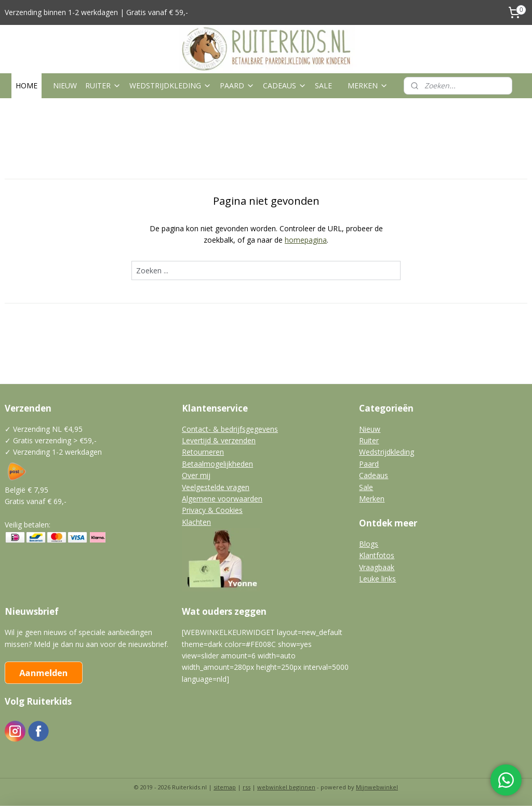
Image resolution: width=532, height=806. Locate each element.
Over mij (196, 475)
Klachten (196, 522)
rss (247, 787)
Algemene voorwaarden (222, 499)
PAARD (237, 85)
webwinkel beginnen (286, 787)
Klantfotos (377, 555)
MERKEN (368, 85)
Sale (366, 487)
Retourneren (203, 452)
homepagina (306, 240)
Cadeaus (374, 475)
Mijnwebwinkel (377, 787)
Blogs (369, 544)
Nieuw (370, 429)
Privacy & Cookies (212, 510)
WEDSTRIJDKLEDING (170, 85)
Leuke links (377, 579)
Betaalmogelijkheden (217, 464)
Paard (369, 464)
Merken (372, 499)
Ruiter (369, 440)
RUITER (103, 85)
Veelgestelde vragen (216, 487)
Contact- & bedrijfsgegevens (230, 429)
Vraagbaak (377, 567)
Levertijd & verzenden (219, 440)
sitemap (225, 787)
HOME (26, 85)
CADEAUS (285, 85)
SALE (323, 85)
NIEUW (65, 85)
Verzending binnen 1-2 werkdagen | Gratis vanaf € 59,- (96, 12)
